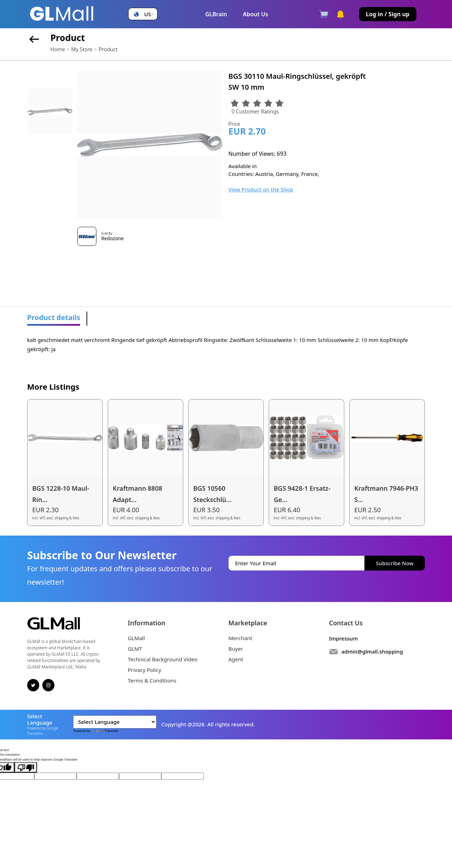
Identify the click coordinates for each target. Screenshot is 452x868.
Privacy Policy (145, 670)
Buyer (236, 649)
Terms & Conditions (152, 680)
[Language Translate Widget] (115, 722)
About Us (255, 14)
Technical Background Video (163, 659)
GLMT (135, 649)
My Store (82, 49)
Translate (105, 731)
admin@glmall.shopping (372, 651)
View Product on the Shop (261, 189)
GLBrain (216, 14)
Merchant (240, 638)
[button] (143, 14)
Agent (236, 659)
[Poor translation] (26, 767)
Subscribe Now (395, 563)
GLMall (136, 638)
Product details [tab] (54, 317)
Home (58, 49)
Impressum (344, 638)
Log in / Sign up (388, 14)
